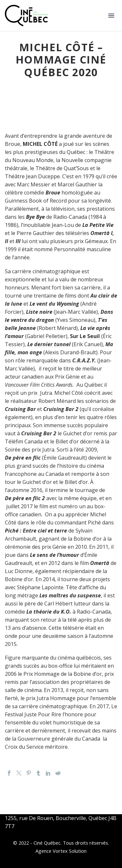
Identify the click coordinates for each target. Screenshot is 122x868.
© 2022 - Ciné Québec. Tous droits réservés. (61, 843)
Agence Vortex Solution (61, 851)
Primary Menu (111, 16)
